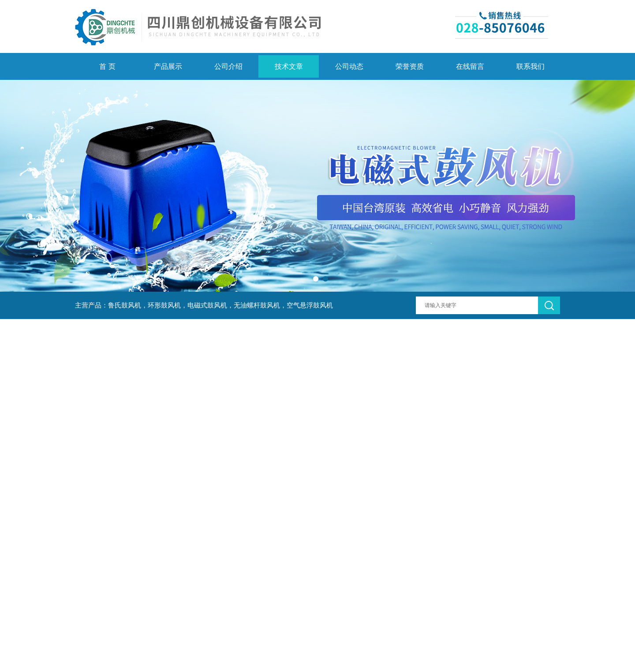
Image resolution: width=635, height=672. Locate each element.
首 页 (107, 66)
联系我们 (530, 66)
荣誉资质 (410, 66)
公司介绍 (228, 66)
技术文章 (289, 66)
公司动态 (349, 66)
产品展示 (168, 66)
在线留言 (470, 66)
